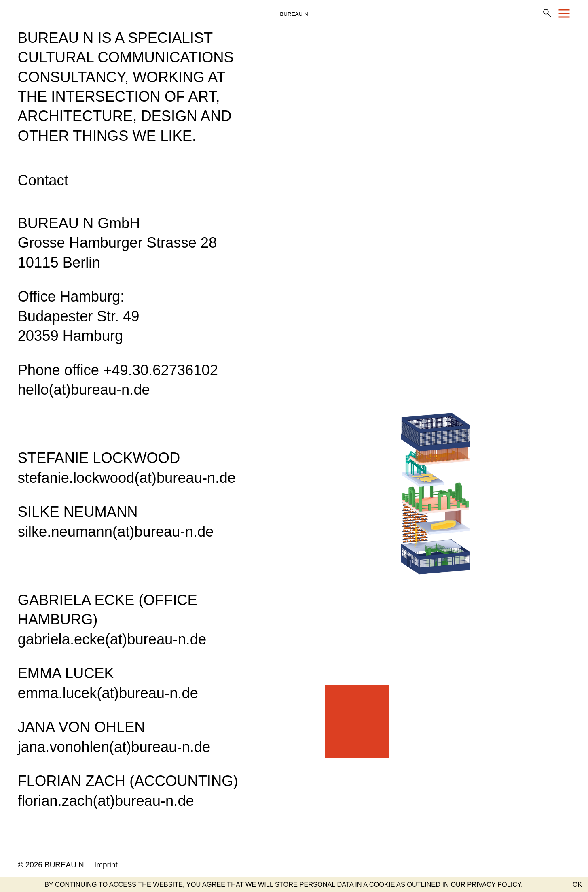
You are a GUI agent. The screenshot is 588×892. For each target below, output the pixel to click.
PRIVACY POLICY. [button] (495, 884)
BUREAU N (294, 14)
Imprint (106, 865)
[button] (573, 884)
